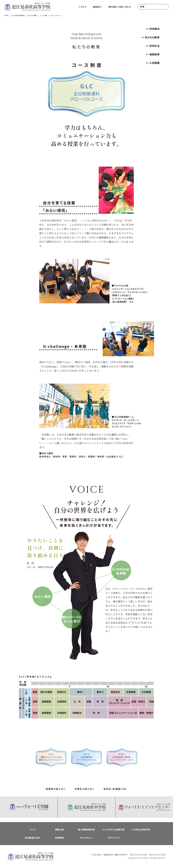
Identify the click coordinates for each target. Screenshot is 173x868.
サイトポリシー (87, 838)
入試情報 (154, 63)
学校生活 (154, 46)
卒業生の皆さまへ (85, 789)
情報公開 (60, 829)
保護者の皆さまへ (56, 789)
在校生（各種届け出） (115, 789)
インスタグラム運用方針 (113, 829)
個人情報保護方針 (87, 829)
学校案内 (154, 29)
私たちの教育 (152, 37)
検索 (142, 7)
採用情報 (60, 838)
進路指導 (154, 54)
